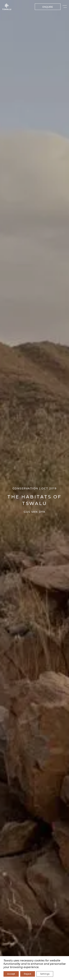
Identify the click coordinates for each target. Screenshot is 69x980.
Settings (45, 974)
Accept (11, 974)
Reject (28, 974)
